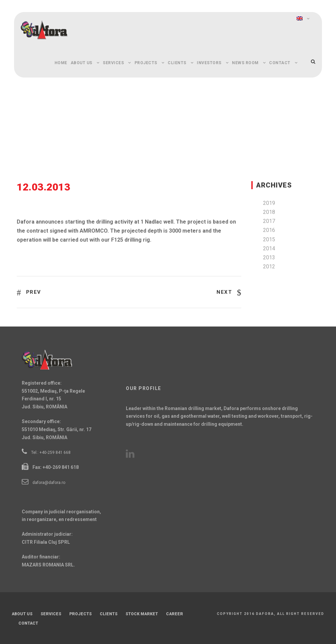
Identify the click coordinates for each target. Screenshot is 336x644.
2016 (269, 230)
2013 (269, 257)
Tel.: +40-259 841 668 (51, 453)
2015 (269, 239)
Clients (177, 63)
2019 (269, 203)
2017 (269, 221)
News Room (245, 63)
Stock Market (142, 614)
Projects (146, 63)
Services (113, 63)
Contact (280, 63)
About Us (81, 63)
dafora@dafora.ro (49, 483)
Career (175, 614)
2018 (269, 212)
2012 (269, 267)
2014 (269, 248)
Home (61, 63)
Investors (209, 63)
